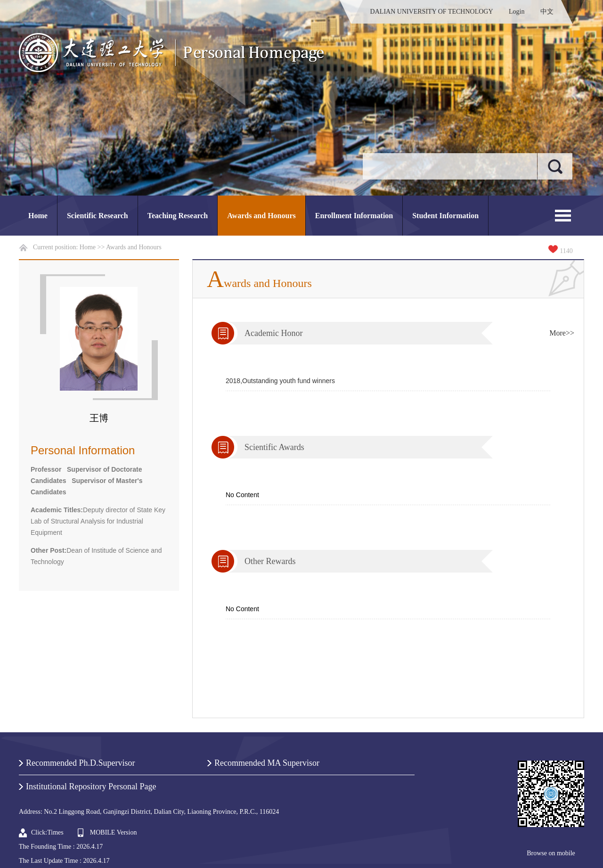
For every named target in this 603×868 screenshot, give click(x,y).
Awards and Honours (261, 216)
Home (38, 216)
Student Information (445, 216)
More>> (562, 333)
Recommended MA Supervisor (267, 763)
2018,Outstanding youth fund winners (280, 381)
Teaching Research (178, 216)
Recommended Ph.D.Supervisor (80, 763)
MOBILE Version (114, 832)
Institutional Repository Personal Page (91, 786)
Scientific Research (98, 216)
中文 (547, 12)
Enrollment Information (354, 216)
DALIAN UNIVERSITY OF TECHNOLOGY (432, 12)
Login (517, 12)
